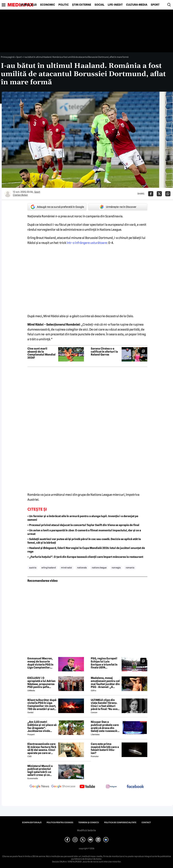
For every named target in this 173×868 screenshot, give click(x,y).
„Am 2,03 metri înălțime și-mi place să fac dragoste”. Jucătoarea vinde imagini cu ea (42, 726)
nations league (99, 568)
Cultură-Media (137, 5)
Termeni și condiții (89, 823)
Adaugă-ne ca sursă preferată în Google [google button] (57, 207)
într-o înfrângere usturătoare (87, 243)
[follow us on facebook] (135, 787)
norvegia (116, 568)
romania (130, 568)
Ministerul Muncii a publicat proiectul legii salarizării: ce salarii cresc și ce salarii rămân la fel (40, 771)
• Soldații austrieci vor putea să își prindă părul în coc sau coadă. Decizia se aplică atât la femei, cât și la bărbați (84, 541)
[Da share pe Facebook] (151, 194)
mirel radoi (66, 568)
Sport (155, 5)
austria (33, 568)
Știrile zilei (29, 5)
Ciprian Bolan (20, 195)
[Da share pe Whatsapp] (168, 194)
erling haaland (49, 568)
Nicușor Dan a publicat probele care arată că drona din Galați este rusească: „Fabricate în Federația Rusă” (105, 726)
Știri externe (82, 5)
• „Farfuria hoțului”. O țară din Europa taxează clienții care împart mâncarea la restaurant (85, 557)
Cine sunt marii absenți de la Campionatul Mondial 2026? (41, 353)
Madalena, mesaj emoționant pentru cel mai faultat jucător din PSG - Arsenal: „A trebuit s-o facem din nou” (105, 682)
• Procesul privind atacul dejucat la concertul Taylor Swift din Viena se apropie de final (83, 525)
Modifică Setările (86, 830)
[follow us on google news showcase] (63, 787)
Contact (146, 823)
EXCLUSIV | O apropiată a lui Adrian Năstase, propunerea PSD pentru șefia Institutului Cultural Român (41, 682)
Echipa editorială (32, 823)
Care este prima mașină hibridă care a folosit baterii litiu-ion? (105, 748)
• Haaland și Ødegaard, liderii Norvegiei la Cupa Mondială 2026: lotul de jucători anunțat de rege (86, 550)
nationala (82, 568)
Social (99, 5)
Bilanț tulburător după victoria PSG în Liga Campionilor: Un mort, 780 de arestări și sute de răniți (42, 705)
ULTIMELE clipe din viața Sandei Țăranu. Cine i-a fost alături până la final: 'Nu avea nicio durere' (105, 705)
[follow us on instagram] (111, 787)
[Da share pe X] (159, 194)
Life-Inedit (115, 5)
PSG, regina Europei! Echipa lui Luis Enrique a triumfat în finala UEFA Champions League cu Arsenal (105, 663)
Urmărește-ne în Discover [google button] (118, 207)
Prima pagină (8, 57)
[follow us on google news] (39, 787)
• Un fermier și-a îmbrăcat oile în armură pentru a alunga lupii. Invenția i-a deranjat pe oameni (83, 518)
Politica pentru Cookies (60, 823)
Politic (64, 5)
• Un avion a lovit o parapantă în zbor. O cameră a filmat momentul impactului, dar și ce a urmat (84, 532)
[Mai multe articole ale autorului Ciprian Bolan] (8, 194)
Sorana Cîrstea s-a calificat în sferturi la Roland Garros (104, 352)
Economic (48, 5)
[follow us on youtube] (87, 787)
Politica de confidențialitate (120, 823)
